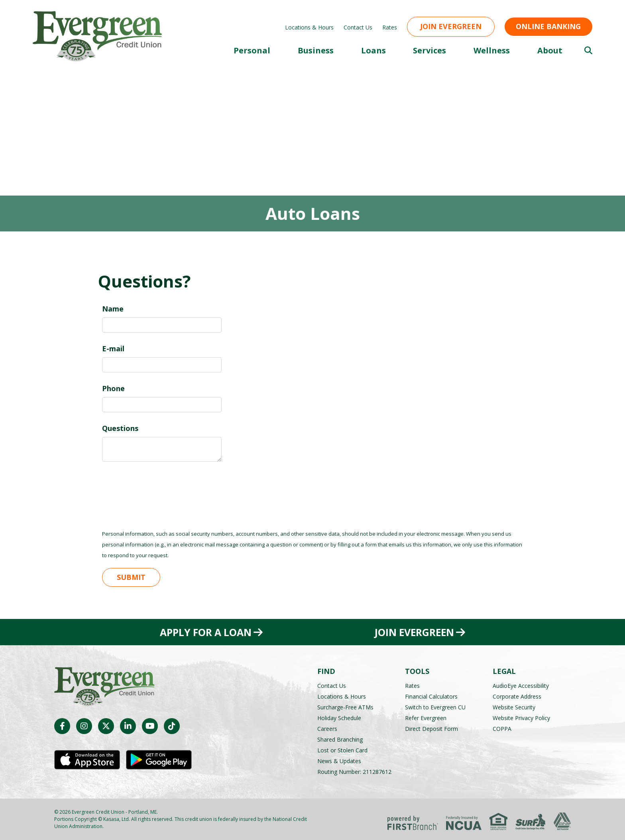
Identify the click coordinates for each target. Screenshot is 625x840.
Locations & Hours (309, 27)
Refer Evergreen (426, 718)
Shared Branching (340, 739)
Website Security (514, 707)
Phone (113, 388)
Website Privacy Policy (521, 718)
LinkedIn (128, 726)
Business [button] (316, 50)
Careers (327, 729)
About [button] (550, 50)
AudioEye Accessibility (521, 686)
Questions (120, 428)
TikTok (172, 726)
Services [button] (429, 50)
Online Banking (548, 26)
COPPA (502, 729)
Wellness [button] (492, 50)
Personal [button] (252, 50)
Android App (159, 760)
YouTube (150, 726)
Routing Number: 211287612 (354, 772)
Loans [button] (373, 50)
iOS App (87, 760)
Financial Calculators (431, 696)
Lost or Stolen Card (342, 750)
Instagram (84, 726)
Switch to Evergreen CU (435, 707)
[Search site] (588, 51)
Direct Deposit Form (431, 729)
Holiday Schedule (339, 718)
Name (113, 309)
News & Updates (339, 761)
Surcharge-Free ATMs (345, 707)
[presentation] (163, 491)
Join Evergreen (451, 26)
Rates (390, 27)
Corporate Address (517, 696)
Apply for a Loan (205, 632)
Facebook (62, 726)
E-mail (113, 349)
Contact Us (358, 27)
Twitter (106, 726)
